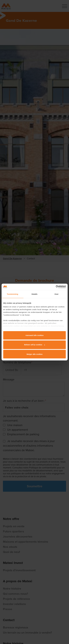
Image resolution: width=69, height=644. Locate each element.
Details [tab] (34, 294)
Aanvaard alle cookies (34, 335)
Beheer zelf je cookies (35, 345)
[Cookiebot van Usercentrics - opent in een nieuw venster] (50, 287)
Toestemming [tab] (12, 294)
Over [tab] (56, 294)
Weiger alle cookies (34, 354)
